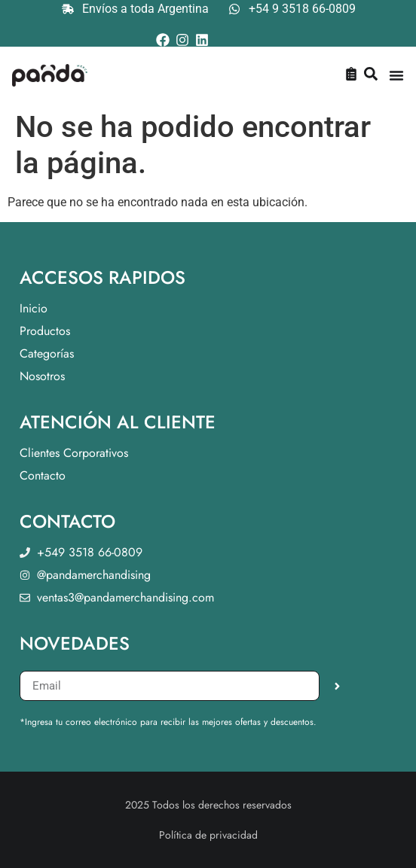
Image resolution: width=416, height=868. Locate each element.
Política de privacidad (208, 835)
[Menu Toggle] (396, 75)
